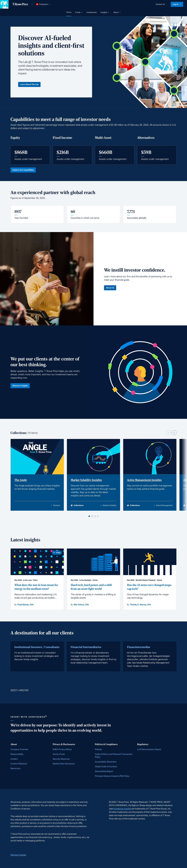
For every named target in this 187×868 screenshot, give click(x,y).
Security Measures (61, 759)
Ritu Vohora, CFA (81, 605)
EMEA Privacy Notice (62, 749)
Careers (14, 759)
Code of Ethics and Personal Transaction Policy (114, 755)
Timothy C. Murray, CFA (140, 605)
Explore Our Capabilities (23, 170)
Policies (98, 749)
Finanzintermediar (139, 647)
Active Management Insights (144, 480)
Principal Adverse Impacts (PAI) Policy (112, 776)
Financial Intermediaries (86, 647)
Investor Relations (19, 764)
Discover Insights (20, 386)
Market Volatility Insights (86, 480)
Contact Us (160, 4)
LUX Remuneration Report (149, 749)
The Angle (21, 480)
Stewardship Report (104, 771)
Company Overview (19, 749)
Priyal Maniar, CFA (25, 605)
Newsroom (16, 768)
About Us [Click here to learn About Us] (110, 288)
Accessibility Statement (106, 762)
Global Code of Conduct (106, 766)
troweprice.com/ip (122, 809)
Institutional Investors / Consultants (37, 647)
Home (69, 12)
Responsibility (17, 754)
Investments (92, 12)
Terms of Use (59, 754)
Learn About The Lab (29, 84)
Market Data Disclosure (64, 764)
